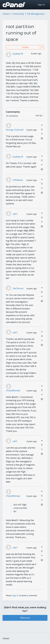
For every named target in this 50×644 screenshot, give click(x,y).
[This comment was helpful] (42, 125)
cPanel (6, 14)
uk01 (15, 214)
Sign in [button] (41, 5)
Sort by (40, 116)
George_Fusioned (15, 130)
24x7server (18, 288)
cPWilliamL (18, 180)
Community (18, 14)
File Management (36, 14)
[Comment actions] (42, 138)
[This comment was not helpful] (42, 134)
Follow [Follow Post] (25, 47)
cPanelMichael (13, 391)
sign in (15, 595)
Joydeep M (18, 54)
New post (25, 618)
